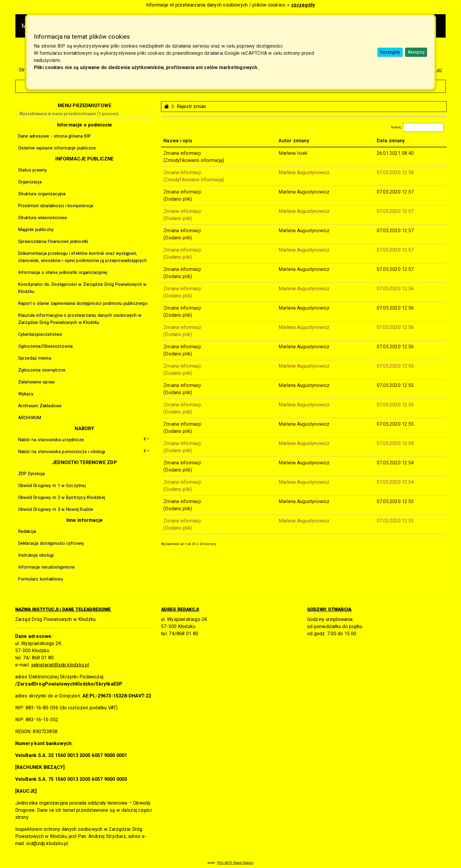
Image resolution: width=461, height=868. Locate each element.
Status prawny (33, 170)
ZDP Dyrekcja (32, 474)
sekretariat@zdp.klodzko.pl (60, 665)
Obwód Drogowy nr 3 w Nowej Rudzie (56, 509)
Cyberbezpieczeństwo (40, 334)
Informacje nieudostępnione (46, 567)
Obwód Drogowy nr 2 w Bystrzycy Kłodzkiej (62, 497)
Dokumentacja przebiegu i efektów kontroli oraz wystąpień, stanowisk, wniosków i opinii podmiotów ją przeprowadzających (82, 257)
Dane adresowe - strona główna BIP (55, 136)
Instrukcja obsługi (36, 555)
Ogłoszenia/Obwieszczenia (46, 346)
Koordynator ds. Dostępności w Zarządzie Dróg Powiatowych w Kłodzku (82, 288)
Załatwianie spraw (37, 382)
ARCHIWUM (30, 418)
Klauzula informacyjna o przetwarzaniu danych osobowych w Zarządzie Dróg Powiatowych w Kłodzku (80, 319)
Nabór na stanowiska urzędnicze (51, 440)
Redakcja (27, 531)
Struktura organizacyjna (42, 194)
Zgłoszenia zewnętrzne (42, 370)
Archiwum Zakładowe (40, 406)
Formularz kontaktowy (41, 579)
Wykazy (26, 394)
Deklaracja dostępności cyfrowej (51, 543)
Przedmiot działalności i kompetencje (56, 206)
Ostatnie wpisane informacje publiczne (57, 148)
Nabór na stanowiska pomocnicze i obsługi (62, 452)
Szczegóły (390, 52)
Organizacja (30, 182)
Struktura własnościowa (42, 218)
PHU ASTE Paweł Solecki (235, 863)
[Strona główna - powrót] (167, 106)
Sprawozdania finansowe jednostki (53, 241)
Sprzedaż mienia (35, 358)
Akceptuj (416, 52)
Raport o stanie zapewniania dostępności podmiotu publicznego (83, 303)
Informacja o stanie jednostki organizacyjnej (63, 272)
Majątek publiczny (36, 230)
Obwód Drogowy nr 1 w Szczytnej (52, 485)
